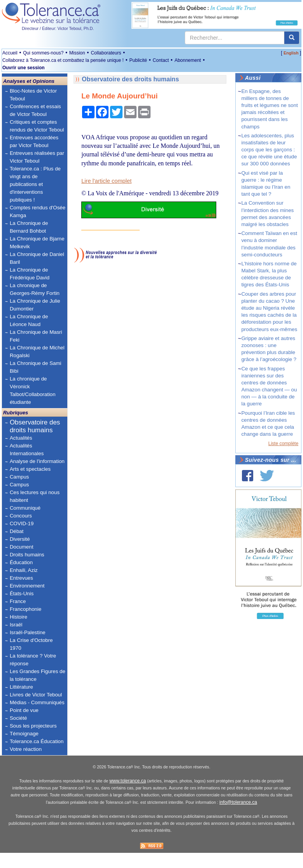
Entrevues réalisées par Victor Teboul (37, 157)
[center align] (292, 38)
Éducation (21, 562)
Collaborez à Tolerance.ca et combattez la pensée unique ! (63, 60)
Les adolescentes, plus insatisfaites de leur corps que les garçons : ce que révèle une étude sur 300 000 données (269, 150)
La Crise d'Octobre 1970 (31, 644)
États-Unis (22, 594)
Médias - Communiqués (37, 702)
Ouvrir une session (24, 68)
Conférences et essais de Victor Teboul (35, 110)
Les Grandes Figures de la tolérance (38, 675)
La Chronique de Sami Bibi (36, 367)
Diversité (20, 539)
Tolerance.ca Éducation (37, 741)
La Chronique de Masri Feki (36, 336)
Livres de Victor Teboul (36, 695)
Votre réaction (26, 749)
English (291, 53)
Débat (17, 531)
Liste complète (283, 444)
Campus (19, 477)
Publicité (138, 60)
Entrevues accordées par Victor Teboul (34, 141)
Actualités (21, 438)
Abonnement (188, 60)
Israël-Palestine (28, 632)
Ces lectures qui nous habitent (35, 496)
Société (18, 718)
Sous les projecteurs (33, 726)
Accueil (10, 53)
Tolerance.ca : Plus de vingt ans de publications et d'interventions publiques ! (35, 184)
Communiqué (25, 508)
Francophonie (26, 609)
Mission (77, 53)
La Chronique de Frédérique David (30, 274)
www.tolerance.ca (128, 796)
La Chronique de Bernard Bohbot (29, 227)
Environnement (27, 586)
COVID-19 (22, 523)
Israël (16, 625)
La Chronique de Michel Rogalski (37, 352)
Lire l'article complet (106, 181)
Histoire (18, 617)
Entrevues (21, 578)
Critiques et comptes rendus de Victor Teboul (37, 126)
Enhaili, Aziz (24, 570)
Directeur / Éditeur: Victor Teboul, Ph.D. (58, 28)
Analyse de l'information (37, 461)
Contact (161, 60)
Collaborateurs (106, 53)
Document (22, 547)
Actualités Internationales (27, 450)
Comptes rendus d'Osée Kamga (38, 211)
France (18, 601)
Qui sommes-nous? (43, 53)
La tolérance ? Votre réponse (33, 660)
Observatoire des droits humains (35, 426)
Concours (21, 516)
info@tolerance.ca (238, 818)
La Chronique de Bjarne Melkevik (37, 243)
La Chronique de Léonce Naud (29, 320)
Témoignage (24, 734)
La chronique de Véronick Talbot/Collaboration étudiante (33, 390)
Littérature (21, 687)
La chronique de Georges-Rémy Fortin (35, 289)
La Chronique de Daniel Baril (37, 258)
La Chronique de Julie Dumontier (35, 305)
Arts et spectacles (30, 469)
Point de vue (24, 710)
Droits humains (27, 555)
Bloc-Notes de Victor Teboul (33, 95)
